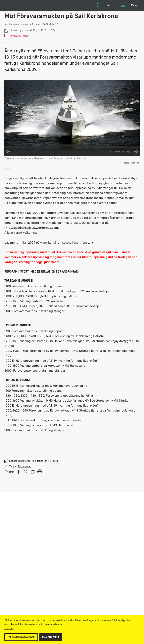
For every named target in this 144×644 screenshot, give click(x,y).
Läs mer (9, 628)
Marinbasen (25, 466)
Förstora (122, 152)
